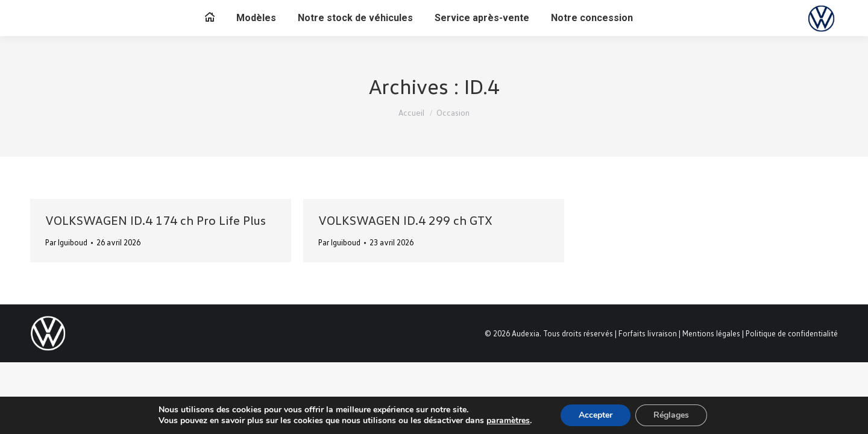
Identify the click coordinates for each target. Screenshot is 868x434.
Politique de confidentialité (792, 333)
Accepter (596, 415)
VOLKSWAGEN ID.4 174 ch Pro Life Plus (156, 220)
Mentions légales (711, 333)
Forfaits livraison (648, 333)
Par (66, 242)
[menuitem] (210, 18)
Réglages (671, 415)
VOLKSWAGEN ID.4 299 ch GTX (405, 220)
